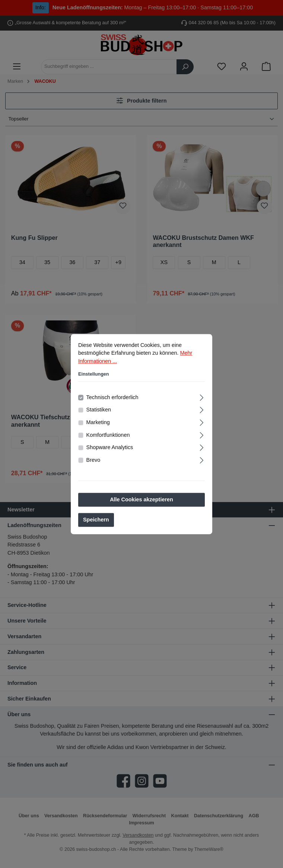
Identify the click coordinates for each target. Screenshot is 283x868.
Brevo (93, 461)
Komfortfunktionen (108, 436)
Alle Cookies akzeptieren (141, 501)
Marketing (98, 423)
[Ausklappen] (202, 397)
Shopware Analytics (110, 448)
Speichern (96, 521)
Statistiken (99, 411)
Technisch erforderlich (112, 398)
